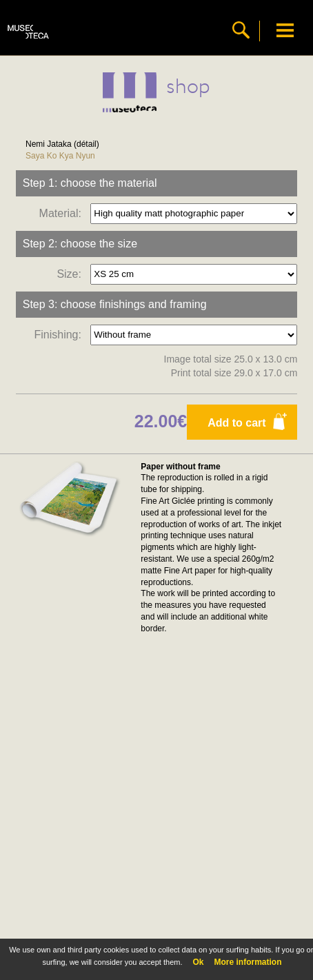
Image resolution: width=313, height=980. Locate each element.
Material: (63, 213)
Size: (72, 273)
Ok (198, 962)
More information (248, 962)
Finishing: (60, 334)
